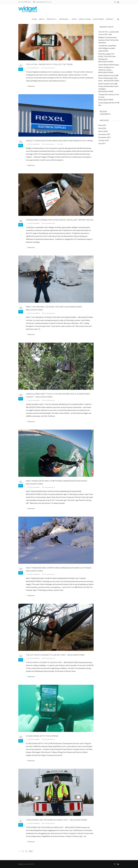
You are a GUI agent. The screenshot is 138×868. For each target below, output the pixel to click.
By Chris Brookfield (34, 144)
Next (31, 851)
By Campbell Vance (34, 68)
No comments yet (49, 68)
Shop (74, 19)
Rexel (61, 144)
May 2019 (102, 125)
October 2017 (104, 140)
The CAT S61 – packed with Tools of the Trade (49, 64)
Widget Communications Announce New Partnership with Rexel (60, 141)
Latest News (98, 19)
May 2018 (102, 128)
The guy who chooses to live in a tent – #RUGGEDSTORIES (55, 655)
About (42, 19)
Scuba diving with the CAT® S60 (42, 736)
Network (65, 19)
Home (34, 19)
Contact (110, 19)
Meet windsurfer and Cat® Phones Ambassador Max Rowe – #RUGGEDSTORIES (109, 78)
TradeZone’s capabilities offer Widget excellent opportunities (60, 220)
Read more (31, 86)
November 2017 (104, 137)
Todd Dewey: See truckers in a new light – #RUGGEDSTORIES (56, 820)
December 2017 (104, 134)
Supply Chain (85, 19)
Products (52, 19)
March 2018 (103, 131)
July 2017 (102, 143)
